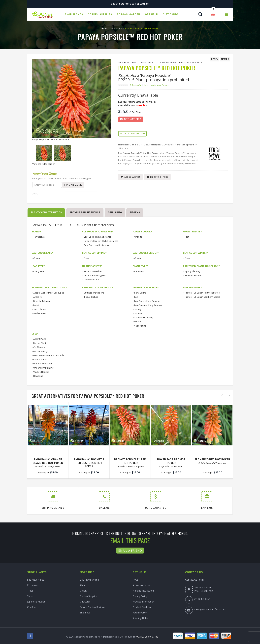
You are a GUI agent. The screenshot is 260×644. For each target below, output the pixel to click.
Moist (36, 305)
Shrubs (31, 596)
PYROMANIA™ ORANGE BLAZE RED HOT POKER (48, 461)
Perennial (139, 271)
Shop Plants (116, 29)
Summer (139, 313)
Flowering (38, 376)
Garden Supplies (89, 596)
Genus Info (115, 213)
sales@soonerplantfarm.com (210, 609)
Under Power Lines (43, 364)
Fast (187, 237)
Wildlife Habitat (41, 372)
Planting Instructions (143, 591)
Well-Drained (40, 313)
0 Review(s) (137, 85)
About (83, 585)
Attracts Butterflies (93, 271)
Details (141, 105)
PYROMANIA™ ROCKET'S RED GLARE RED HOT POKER (89, 463)
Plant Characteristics (46, 213)
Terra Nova (39, 237)
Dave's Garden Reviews (93, 607)
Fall (136, 297)
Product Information (143, 602)
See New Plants (36, 580)
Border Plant (40, 343)
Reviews (135, 213)
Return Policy (140, 613)
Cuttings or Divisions (94, 293)
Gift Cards (85, 602)
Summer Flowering (144, 317)
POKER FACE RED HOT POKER (171, 461)
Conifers (32, 607)
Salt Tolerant (40, 309)
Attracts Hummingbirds (95, 275)
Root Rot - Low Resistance (97, 245)
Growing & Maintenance (85, 213)
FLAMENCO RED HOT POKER (212, 459)
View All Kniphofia (180, 62)
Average (38, 297)
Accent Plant (39, 339)
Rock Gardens (40, 359)
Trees (30, 591)
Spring (138, 309)
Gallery (84, 591)
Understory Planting (43, 368)
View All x (197, 62)
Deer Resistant (91, 280)
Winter (138, 322)
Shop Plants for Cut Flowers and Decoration (143, 62)
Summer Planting (193, 275)
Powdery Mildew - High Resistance (101, 241)
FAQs (135, 580)
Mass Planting (40, 351)
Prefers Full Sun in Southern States (202, 297)
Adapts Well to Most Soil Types (49, 293)
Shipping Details (141, 618)
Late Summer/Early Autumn (148, 305)
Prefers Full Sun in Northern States (202, 293)
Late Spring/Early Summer (147, 301)
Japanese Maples (36, 602)
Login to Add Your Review (157, 85)
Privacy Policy (140, 596)
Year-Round (140, 326)
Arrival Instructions (142, 585)
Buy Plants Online (89, 580)
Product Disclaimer (143, 607)
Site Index (85, 613)
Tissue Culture (91, 297)
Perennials (33, 585)
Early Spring (140, 293)
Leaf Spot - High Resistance (98, 237)
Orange (138, 237)
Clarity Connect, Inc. (148, 637)
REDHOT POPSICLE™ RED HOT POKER (130, 461)
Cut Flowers (39, 347)
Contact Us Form (194, 580)
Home (104, 29)
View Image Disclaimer (44, 164)
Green (37, 258)
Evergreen (39, 271)
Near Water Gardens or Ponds (49, 355)
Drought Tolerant (42, 301)
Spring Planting (192, 271)
